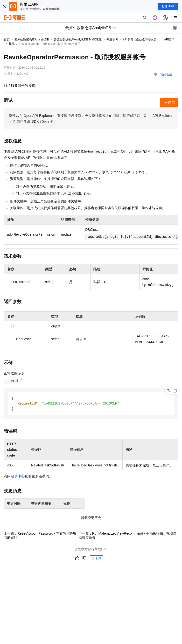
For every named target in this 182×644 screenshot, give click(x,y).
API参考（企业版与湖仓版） (141, 40)
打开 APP (168, 6)
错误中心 (18, 477)
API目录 (169, 40)
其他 (12, 44)
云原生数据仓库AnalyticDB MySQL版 (78, 40)
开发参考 (112, 40)
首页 (7, 40)
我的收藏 (166, 74)
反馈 (97, 559)
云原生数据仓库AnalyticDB (32, 40)
